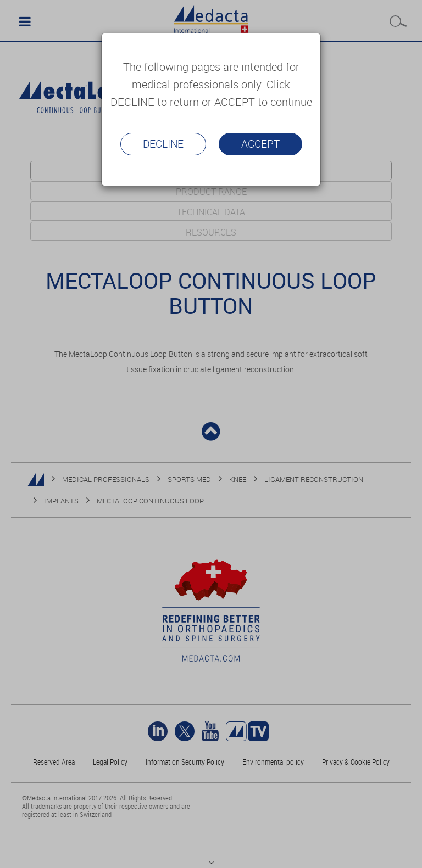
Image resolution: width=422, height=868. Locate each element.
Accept (260, 144)
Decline (163, 144)
